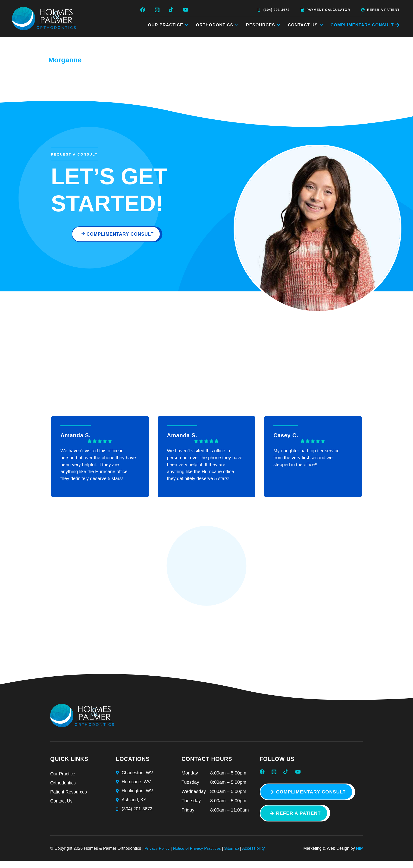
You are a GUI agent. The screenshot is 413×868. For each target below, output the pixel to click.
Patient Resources (69, 795)
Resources (264, 25)
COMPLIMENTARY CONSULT (362, 25)
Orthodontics (218, 25)
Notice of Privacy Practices (199, 851)
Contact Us (306, 25)
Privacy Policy (157, 851)
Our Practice (168, 25)
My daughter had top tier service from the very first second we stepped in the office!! (307, 460)
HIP (359, 851)
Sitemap (235, 851)
